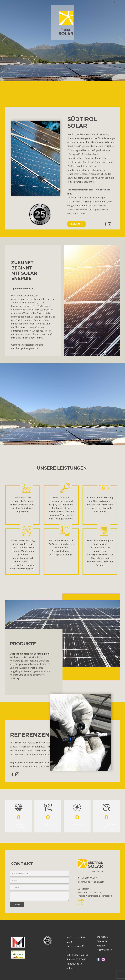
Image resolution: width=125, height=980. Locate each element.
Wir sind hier (98, 871)
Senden (17, 905)
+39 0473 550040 (89, 878)
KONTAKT (76, 224)
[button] (4, 41)
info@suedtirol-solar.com (91, 882)
